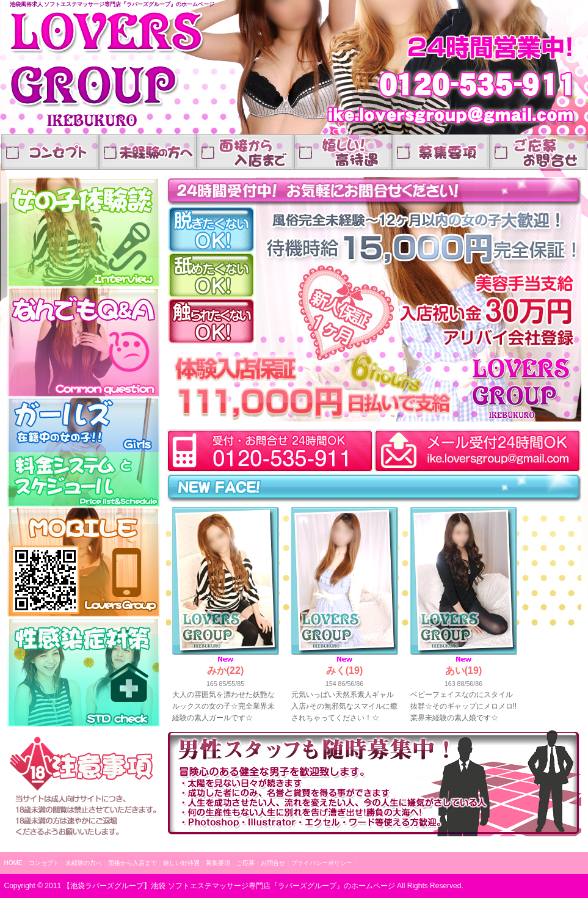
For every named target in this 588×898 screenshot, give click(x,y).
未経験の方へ (84, 863)
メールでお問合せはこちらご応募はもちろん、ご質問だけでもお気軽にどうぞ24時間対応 (479, 451)
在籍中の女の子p (84, 425)
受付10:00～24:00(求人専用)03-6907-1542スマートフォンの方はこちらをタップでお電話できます (267, 451)
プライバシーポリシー (322, 863)
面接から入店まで (245, 152)
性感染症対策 (84, 672)
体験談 (84, 232)
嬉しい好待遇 (343, 152)
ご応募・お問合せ (539, 152)
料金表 (84, 480)
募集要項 (218, 863)
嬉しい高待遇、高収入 (441, 152)
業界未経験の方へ (148, 152)
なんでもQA (84, 342)
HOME (13, 863)
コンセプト (50, 152)
